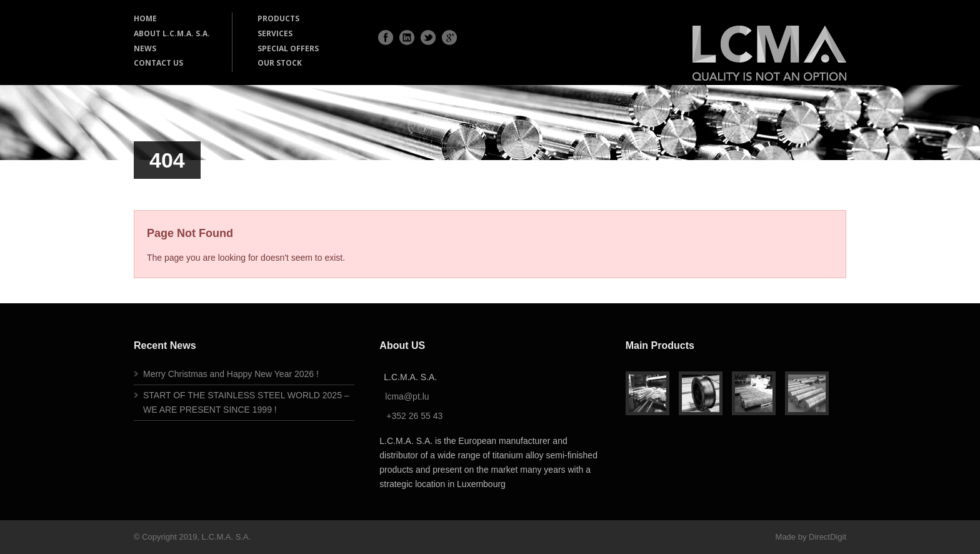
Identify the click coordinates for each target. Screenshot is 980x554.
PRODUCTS (278, 18)
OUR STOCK (280, 63)
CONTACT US (158, 63)
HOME (145, 18)
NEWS (145, 48)
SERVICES (275, 33)
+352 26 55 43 (414, 416)
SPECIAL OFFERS (288, 48)
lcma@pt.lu (407, 396)
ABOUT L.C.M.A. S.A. (172, 33)
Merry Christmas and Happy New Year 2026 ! (231, 374)
